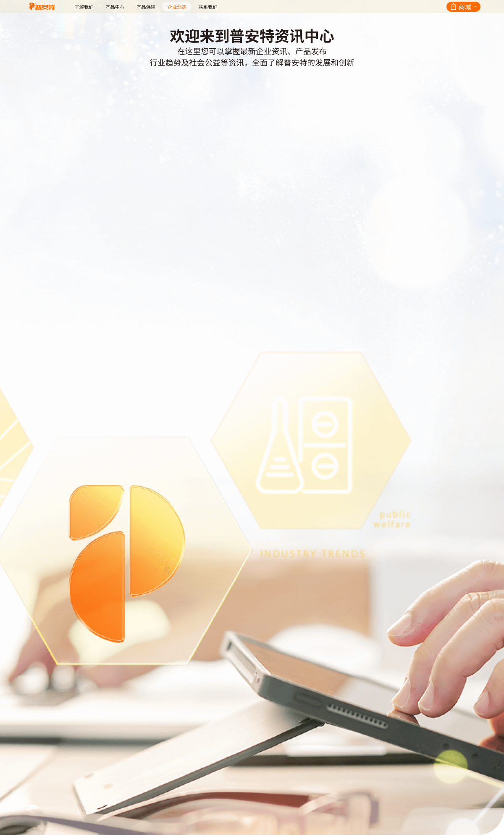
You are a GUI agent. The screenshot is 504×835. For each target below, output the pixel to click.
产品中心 (115, 7)
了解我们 (84, 7)
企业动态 (177, 7)
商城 (465, 7)
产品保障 (146, 7)
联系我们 (208, 7)
